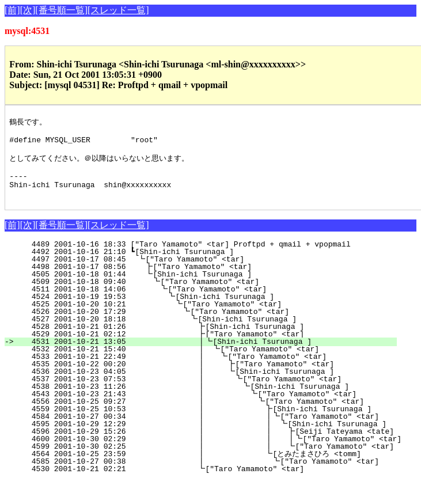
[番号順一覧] (61, 10)
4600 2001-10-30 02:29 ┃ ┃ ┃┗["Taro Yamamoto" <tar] (219, 452)
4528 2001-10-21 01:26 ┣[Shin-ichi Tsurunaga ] (206, 340)
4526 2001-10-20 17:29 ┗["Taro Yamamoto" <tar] (208, 325)
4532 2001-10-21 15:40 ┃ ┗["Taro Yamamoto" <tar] (204, 362)
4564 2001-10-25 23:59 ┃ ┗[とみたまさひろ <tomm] (193, 467)
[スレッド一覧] (118, 10)
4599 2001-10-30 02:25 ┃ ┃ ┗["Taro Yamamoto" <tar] (213, 460)
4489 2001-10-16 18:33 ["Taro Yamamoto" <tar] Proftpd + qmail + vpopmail (215, 257)
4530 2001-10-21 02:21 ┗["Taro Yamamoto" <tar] (206, 482)
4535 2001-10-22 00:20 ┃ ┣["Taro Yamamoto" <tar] (202, 377)
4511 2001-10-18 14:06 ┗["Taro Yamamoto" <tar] (210, 302)
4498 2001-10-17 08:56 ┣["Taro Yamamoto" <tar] (212, 280)
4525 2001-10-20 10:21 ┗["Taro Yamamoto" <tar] (209, 317)
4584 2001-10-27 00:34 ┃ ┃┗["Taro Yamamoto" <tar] (196, 430)
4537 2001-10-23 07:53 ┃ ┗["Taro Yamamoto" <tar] (201, 392)
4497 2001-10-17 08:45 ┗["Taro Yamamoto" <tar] (213, 272)
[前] (12, 10)
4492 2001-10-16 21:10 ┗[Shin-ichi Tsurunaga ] (213, 265)
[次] (28, 10)
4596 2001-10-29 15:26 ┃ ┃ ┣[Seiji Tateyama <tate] (213, 445)
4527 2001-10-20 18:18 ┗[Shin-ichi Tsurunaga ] (207, 332)
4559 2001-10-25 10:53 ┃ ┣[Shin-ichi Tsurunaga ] (198, 422)
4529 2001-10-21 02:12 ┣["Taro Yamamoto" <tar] (206, 347)
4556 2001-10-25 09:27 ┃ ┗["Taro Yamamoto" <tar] (199, 415)
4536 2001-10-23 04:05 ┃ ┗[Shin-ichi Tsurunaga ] (202, 385)
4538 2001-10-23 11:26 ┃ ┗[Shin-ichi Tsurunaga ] (200, 400)
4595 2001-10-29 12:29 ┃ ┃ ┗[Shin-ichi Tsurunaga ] (204, 437)
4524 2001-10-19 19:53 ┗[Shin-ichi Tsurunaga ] (210, 310)
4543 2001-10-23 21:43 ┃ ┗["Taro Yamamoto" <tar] (200, 407)
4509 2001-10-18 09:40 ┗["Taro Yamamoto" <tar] (211, 295)
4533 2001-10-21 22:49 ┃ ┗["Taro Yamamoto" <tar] (203, 370)
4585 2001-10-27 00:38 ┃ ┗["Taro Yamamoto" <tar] (198, 475)
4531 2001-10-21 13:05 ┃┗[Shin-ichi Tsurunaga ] (204, 355)
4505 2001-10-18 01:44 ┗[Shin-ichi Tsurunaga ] (212, 287)
